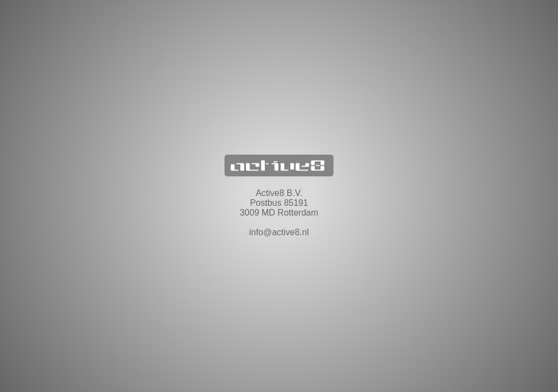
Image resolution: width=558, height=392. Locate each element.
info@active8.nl (279, 232)
